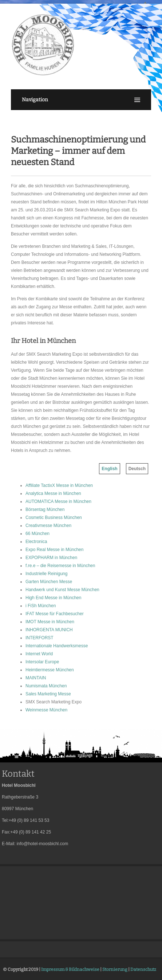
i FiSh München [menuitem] (41, 606)
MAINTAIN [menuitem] (36, 678)
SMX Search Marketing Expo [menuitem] (54, 702)
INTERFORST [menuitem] (39, 638)
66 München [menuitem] (37, 534)
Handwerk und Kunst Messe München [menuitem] (62, 590)
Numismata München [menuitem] (46, 686)
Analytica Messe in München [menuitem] (53, 493)
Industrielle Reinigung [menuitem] (46, 574)
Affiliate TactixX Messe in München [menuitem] (59, 485)
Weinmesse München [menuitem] (46, 710)
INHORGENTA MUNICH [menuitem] (49, 630)
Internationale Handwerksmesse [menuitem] (57, 646)
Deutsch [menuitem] (137, 469)
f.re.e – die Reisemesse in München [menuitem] (60, 566)
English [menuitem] (109, 469)
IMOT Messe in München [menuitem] (50, 622)
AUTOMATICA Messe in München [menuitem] (58, 501)
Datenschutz (143, 969)
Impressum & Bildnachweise (70, 969)
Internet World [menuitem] (39, 654)
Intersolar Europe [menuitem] (42, 662)
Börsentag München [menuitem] (45, 509)
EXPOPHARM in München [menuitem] (51, 558)
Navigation (35, 100)
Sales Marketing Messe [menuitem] (48, 694)
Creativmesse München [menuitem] (48, 526)
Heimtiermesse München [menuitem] (50, 670)
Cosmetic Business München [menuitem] (54, 518)
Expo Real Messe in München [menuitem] (54, 550)
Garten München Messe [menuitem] (49, 582)
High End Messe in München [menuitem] (53, 598)
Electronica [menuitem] (36, 542)
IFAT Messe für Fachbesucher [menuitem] (55, 614)
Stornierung (115, 969)
